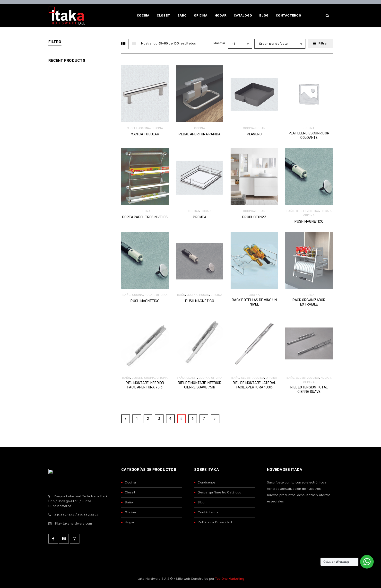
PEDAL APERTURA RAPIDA (199, 134)
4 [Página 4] (170, 419)
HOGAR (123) (63, 106)
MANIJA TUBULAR (145, 134)
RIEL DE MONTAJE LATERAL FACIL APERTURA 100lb (254, 385)
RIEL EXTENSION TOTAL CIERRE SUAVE (309, 390)
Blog (201, 502)
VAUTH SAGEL (70, 182)
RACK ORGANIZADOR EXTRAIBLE (309, 302)
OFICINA (157, 128)
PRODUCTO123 (254, 217)
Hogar (130, 522)
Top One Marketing (230, 579)
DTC (62, 145)
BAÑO (290, 211)
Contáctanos (208, 512)
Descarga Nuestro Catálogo (220, 492)
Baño (129, 502)
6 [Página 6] (193, 419)
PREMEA (200, 217)
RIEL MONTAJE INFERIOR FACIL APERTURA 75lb (145, 385)
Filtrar (323, 43)
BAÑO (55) (61, 70)
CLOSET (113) (63, 82)
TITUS (63, 174)
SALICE (65, 167)
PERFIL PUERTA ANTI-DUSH (94, 302)
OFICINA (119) (63, 118)
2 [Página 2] (148, 419)
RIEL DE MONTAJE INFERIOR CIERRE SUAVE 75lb (200, 385)
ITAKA (63, 153)
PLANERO (254, 134)
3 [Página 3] (159, 419)
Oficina (130, 512)
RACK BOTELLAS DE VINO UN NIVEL (254, 302)
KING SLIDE (67, 160)
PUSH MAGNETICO (309, 222)
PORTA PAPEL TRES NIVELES (145, 217)
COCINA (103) (64, 94)
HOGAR (260, 128)
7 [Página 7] (204, 419)
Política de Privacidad (215, 522)
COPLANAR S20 (90, 260)
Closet (130, 492)
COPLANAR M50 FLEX (94, 221)
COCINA (145, 128)
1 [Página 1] (137, 419)
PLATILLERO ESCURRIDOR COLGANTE (309, 136)
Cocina (130, 482)
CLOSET (132, 128)
